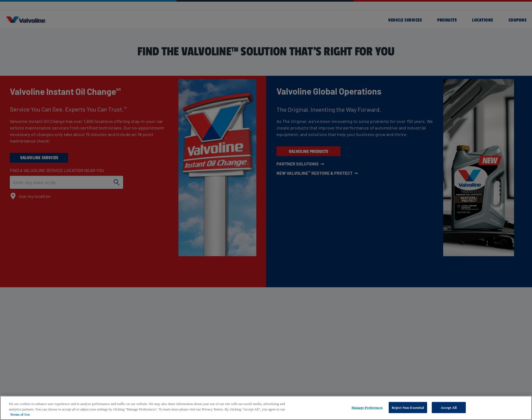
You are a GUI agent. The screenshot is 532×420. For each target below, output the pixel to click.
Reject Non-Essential (408, 407)
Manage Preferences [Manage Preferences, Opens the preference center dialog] (367, 407)
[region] (266, 408)
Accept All (449, 407)
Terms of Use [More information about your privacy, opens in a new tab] (20, 414)
